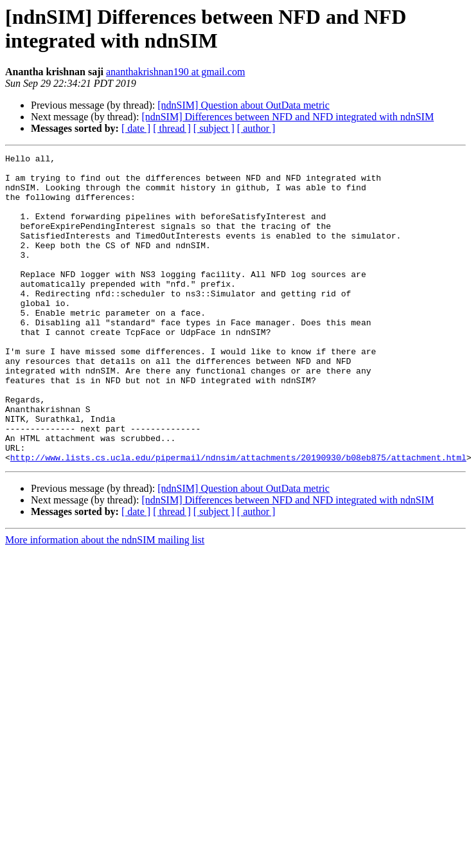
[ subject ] (214, 128)
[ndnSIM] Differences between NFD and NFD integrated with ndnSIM (288, 117)
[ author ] (256, 128)
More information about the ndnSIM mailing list (105, 601)
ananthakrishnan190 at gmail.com (175, 72)
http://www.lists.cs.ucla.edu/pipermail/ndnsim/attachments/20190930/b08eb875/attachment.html (238, 519)
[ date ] (136, 128)
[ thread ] (172, 128)
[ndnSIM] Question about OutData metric (244, 105)
